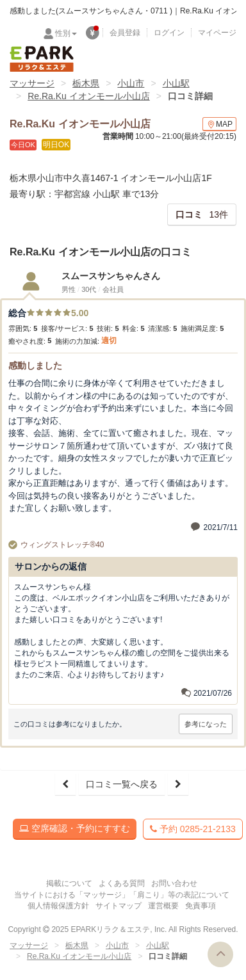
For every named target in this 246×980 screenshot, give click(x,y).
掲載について (69, 883)
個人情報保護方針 (58, 906)
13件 (202, 214)
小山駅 (176, 83)
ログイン (169, 33)
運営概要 (163, 906)
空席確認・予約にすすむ (75, 828)
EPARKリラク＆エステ (42, 59)
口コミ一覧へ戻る (122, 784)
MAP (219, 125)
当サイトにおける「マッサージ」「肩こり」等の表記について (122, 895)
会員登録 (125, 33)
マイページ (217, 33)
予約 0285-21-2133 (193, 829)
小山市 (131, 83)
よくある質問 (122, 883)
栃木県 (86, 83)
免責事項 (201, 906)
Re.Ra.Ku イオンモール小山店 (89, 96)
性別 (66, 33)
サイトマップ (119, 906)
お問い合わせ (174, 883)
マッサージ (32, 83)
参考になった (206, 724)
